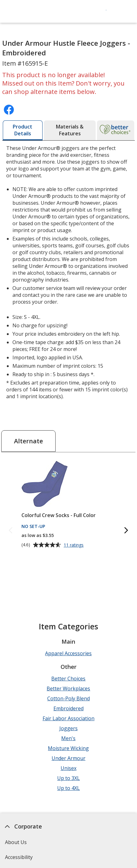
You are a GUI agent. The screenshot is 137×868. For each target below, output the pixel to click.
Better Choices (68, 679)
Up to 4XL (68, 788)
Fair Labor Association (68, 718)
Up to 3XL (68, 778)
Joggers (68, 728)
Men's (68, 738)
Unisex (68, 768)
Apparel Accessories (68, 653)
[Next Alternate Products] (126, 531)
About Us (16, 842)
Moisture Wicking (68, 748)
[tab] (23, 130)
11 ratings (74, 545)
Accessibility (19, 857)
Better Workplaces (68, 688)
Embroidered (68, 708)
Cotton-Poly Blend (68, 698)
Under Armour (68, 758)
